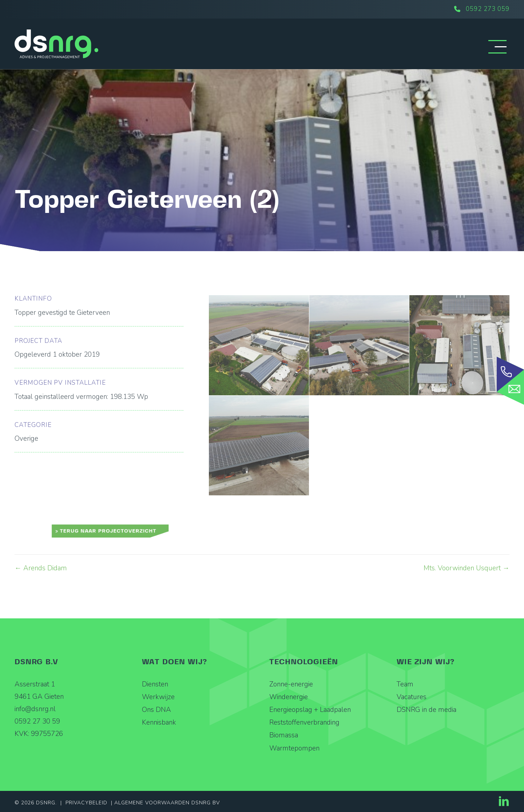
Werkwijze (158, 697)
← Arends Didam (41, 568)
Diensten (155, 684)
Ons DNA (156, 710)
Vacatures (412, 697)
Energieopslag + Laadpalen (310, 710)
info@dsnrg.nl (35, 709)
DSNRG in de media (426, 710)
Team (405, 684)
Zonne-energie (291, 684)
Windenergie (289, 697)
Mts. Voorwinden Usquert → (467, 568)
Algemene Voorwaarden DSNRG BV (167, 803)
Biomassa (284, 735)
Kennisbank (159, 722)
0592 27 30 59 (37, 721)
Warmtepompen (294, 748)
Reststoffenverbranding (304, 722)
